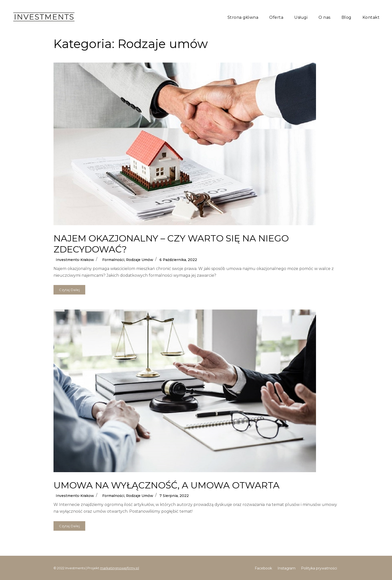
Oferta (276, 17)
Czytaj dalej (72, 288)
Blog (346, 17)
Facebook (263, 568)
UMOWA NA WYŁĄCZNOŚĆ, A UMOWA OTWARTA (166, 485)
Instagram (286, 568)
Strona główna (243, 17)
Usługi (301, 17)
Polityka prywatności (319, 568)
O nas (324, 17)
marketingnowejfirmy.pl (119, 568)
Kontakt (371, 17)
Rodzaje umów (140, 260)
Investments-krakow (75, 260)
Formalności (113, 260)
